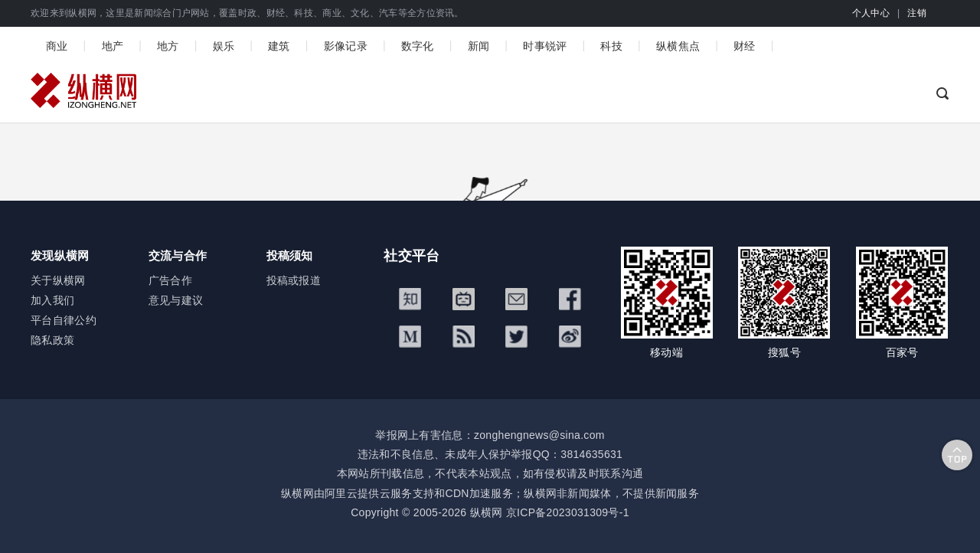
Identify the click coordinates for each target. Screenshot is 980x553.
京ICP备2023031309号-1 (568, 512)
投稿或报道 (294, 280)
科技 (611, 46)
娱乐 (224, 46)
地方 (168, 46)
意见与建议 (176, 300)
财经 (745, 46)
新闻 (479, 46)
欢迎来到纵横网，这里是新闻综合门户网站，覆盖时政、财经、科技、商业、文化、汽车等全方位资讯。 (247, 13)
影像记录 (346, 46)
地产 (113, 46)
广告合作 (170, 280)
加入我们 (52, 300)
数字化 (418, 46)
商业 (57, 46)
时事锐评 (545, 46)
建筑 (279, 46)
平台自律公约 (64, 320)
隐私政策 (52, 340)
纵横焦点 (678, 46)
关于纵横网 (58, 280)
